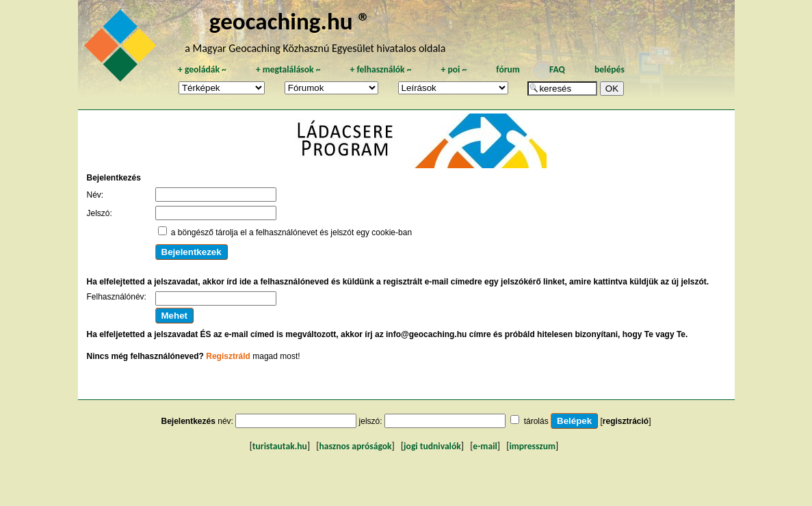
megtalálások (288, 69)
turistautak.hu (280, 446)
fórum (508, 69)
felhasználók (380, 69)
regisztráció (626, 421)
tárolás (536, 421)
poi (454, 69)
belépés (610, 69)
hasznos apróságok (355, 446)
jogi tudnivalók (432, 446)
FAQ (557, 69)
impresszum (532, 446)
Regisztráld (228, 356)
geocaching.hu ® (290, 21)
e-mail (485, 446)
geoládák (202, 69)
